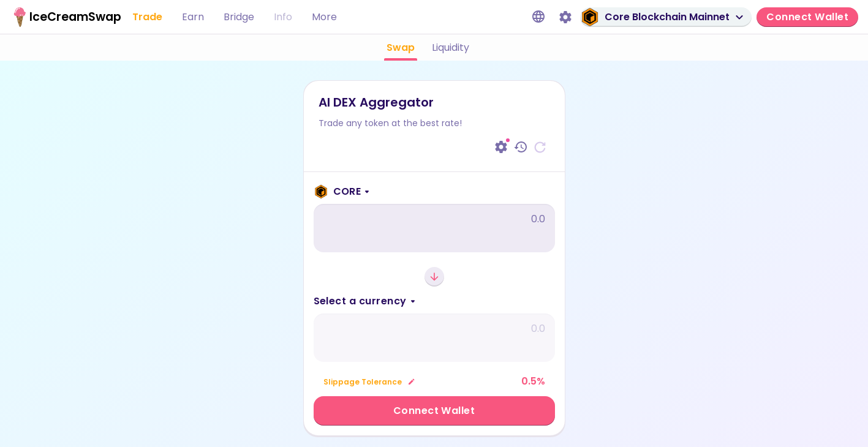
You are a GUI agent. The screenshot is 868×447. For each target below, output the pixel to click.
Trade (147, 17)
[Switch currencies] (434, 277)
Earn (193, 17)
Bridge (239, 17)
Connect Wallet (434, 411)
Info (283, 17)
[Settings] (565, 17)
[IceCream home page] (59, 17)
